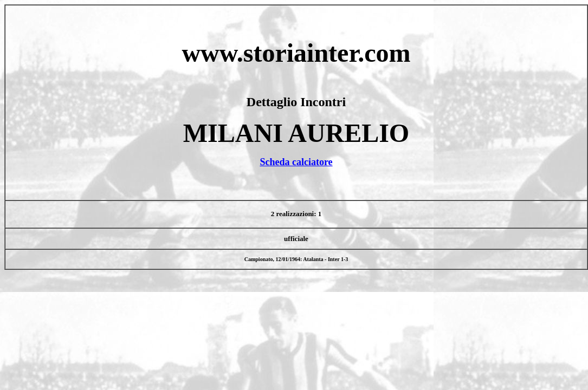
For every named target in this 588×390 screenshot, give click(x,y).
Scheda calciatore (296, 162)
